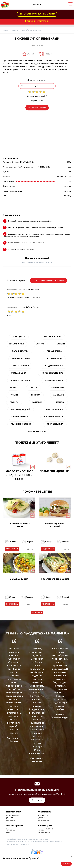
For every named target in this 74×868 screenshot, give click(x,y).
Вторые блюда (55, 359)
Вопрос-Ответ (11, 821)
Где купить (10, 817)
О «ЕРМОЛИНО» (43, 815)
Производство (43, 817)
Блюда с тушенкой (20, 380)
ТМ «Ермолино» (37, 14)
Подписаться (37, 800)
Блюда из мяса (18, 373)
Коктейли (37, 402)
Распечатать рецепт (37, 80)
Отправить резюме (44, 833)
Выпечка (36, 395)
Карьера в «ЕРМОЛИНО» (46, 829)
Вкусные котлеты (21, 359)
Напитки (60, 402)
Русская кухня (16, 344)
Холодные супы (20, 351)
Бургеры (14, 395)
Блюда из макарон (54, 366)
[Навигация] (70, 5)
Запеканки (59, 395)
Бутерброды (58, 388)
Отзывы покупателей (37, 108)
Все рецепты (36, 612)
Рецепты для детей (21, 410)
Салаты (33, 388)
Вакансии (41, 831)
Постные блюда (55, 424)
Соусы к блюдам (55, 410)
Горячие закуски (19, 417)
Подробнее (11, 549)
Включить (66, 864)
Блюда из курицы (37, 431)
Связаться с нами (44, 821)
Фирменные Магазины (37, 21)
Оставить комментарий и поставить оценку (37, 86)
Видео (8, 833)
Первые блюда (54, 351)
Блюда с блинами (20, 366)
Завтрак (40, 344)
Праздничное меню (21, 424)
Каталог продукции (13, 815)
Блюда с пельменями (52, 373)
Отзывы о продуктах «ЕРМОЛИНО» (37, 633)
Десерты (14, 402)
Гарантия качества (44, 819)
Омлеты (61, 344)
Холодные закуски (53, 417)
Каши (13, 388)
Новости (9, 829)
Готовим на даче (53, 337)
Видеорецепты (37, 46)
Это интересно (11, 831)
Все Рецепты (19, 337)
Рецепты (9, 819)
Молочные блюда (54, 380)
